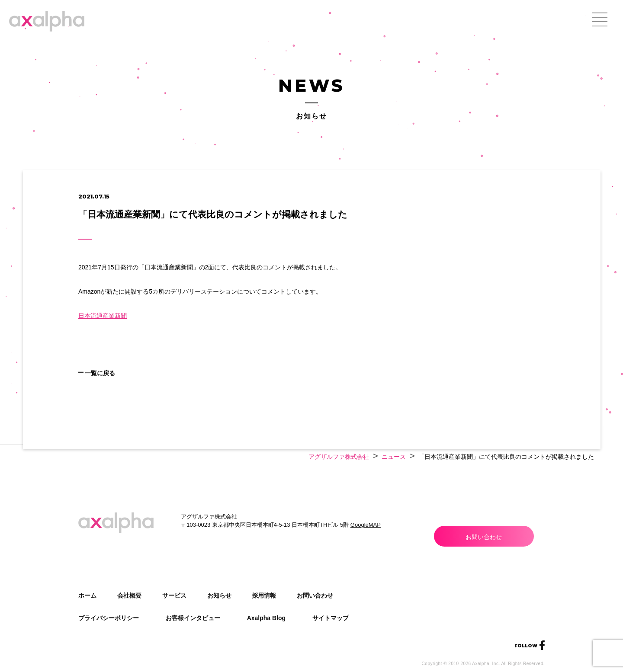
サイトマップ (331, 618)
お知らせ (219, 595)
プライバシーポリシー (109, 618)
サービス (174, 595)
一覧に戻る (121, 385)
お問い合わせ (484, 537)
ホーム (87, 595)
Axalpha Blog (266, 618)
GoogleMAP (366, 525)
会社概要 (129, 595)
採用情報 (264, 595)
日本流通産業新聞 (103, 316)
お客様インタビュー (193, 618)
